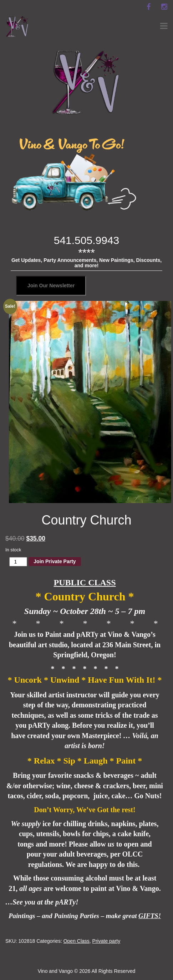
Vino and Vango (55, 971)
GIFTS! (150, 916)
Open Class (77, 941)
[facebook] (148, 7)
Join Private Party (55, 561)
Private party (106, 941)
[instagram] (164, 7)
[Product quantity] (18, 562)
